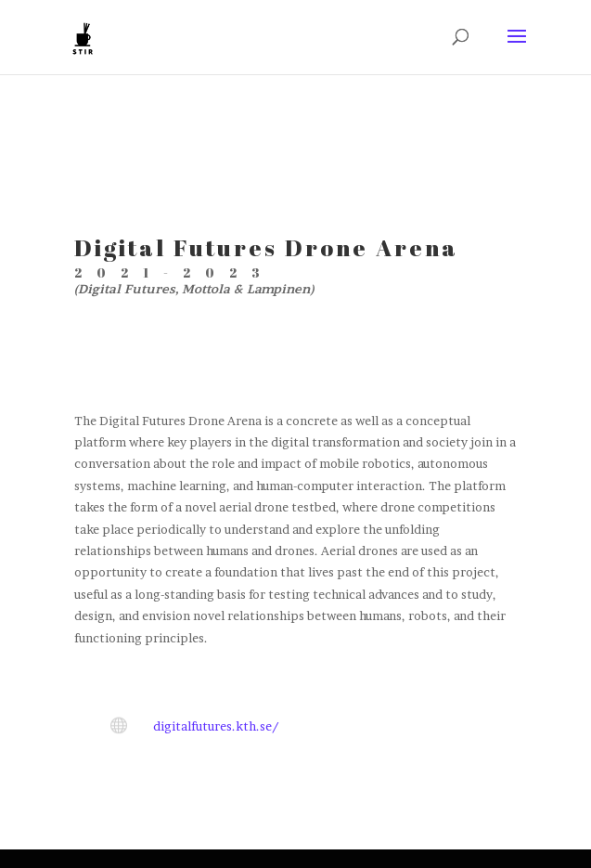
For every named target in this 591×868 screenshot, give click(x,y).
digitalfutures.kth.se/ (216, 726)
